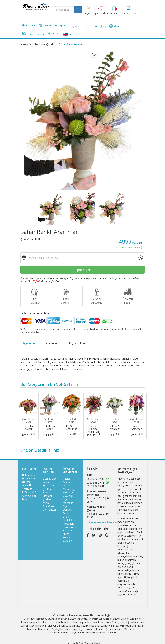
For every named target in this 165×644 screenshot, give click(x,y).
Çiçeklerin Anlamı (48, 501)
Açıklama (29, 343)
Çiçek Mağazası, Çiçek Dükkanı (69, 505)
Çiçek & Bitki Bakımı (49, 480)
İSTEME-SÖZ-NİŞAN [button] (52, 25)
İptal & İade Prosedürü (69, 522)
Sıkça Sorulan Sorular (68, 537)
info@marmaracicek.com (103, 522)
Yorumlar (52, 343)
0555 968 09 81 (96, 483)
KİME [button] (114, 26)
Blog (25, 499)
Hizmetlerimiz (30, 478)
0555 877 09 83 (96, 479)
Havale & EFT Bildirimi (70, 529)
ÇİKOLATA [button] (76, 26)
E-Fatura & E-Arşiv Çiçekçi (30, 494)
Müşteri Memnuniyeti (70, 487)
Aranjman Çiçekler (45, 44)
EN (68, 34)
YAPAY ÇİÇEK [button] (97, 26)
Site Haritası (49, 510)
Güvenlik (27, 485)
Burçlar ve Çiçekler (48, 487)
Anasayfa (26, 44)
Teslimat (27, 489)
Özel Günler (49, 506)
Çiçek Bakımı (77, 343)
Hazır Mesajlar (47, 494)
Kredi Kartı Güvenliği (69, 494)
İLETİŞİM (54, 33)
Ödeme (26, 482)
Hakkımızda (29, 475)
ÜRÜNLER (29, 25)
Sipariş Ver (82, 270)
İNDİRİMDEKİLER (33, 34)
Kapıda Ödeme (67, 480)
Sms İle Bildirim (67, 515)
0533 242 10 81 (96, 486)
